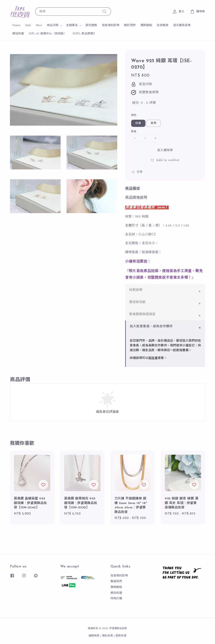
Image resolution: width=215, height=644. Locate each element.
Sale (28, 25)
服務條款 (94, 636)
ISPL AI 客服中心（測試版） (47, 34)
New (39, 25)
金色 (154, 123)
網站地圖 (18, 34)
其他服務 (91, 25)
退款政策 (121, 636)
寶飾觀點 (146, 25)
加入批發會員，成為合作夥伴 (151, 326)
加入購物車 (165, 150)
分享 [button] (137, 172)
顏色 (134, 115)
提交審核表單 (182, 25)
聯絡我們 (116, 581)
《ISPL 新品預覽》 (84, 34)
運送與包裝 (137, 302)
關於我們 (130, 25)
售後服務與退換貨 (142, 314)
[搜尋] (105, 11)
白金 (138, 123)
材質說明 (136, 290)
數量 (134, 132)
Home (16, 25)
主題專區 (72, 25)
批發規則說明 (111, 25)
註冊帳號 (163, 25)
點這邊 (153, 358)
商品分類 (53, 25)
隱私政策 (108, 636)
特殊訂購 (116, 599)
